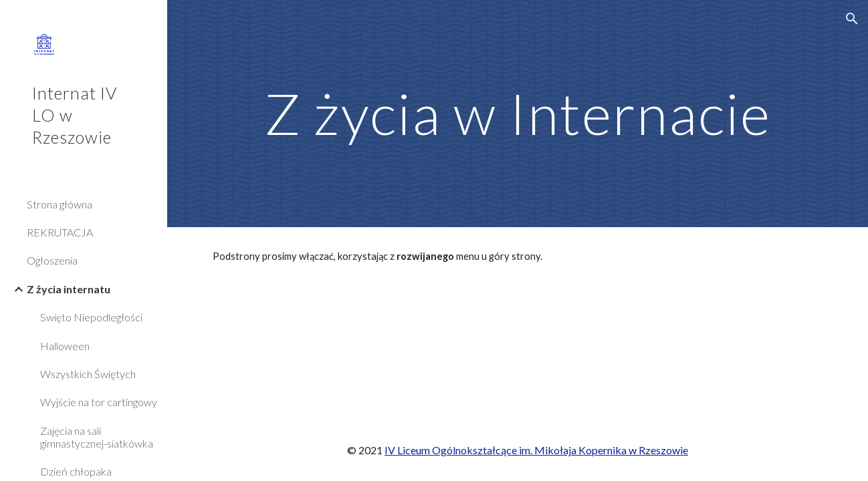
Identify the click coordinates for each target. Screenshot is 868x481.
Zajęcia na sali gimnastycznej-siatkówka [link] (97, 437)
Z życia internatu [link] (69, 289)
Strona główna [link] (60, 204)
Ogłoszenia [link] (52, 260)
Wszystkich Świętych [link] (88, 374)
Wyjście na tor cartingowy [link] (99, 402)
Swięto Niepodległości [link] (91, 317)
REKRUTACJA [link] (60, 232)
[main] (518, 113)
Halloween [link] (65, 346)
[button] (852, 19)
